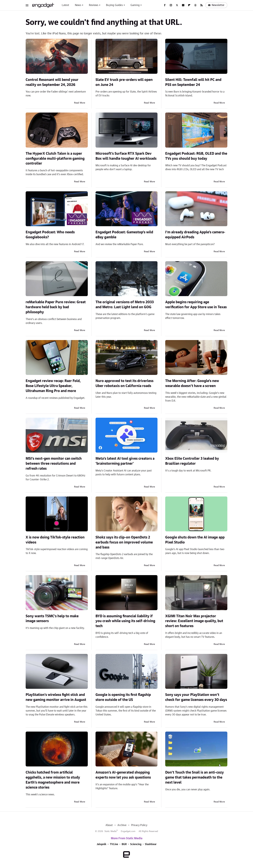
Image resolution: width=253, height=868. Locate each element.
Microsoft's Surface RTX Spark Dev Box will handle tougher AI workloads (126, 156)
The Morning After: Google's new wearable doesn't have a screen (192, 383)
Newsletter (216, 5)
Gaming (135, 5)
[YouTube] (183, 5)
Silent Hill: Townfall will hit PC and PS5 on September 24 (193, 82)
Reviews (94, 5)
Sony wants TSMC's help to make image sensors (52, 619)
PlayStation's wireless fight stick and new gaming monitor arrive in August (56, 697)
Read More (80, 103)
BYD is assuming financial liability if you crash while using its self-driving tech (125, 621)
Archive (122, 825)
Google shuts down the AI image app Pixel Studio (195, 540)
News (78, 5)
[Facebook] (165, 5)
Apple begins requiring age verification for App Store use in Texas (196, 305)
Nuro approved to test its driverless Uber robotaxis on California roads (124, 383)
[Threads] (195, 5)
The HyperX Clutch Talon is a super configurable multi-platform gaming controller (55, 159)
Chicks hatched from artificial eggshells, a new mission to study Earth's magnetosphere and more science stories (53, 780)
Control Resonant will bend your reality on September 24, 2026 (52, 82)
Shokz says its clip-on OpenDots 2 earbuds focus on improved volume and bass (124, 542)
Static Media (110, 831)
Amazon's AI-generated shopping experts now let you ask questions (123, 775)
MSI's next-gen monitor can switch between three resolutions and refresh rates (54, 464)
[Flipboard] (189, 5)
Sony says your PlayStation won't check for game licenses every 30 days (196, 697)
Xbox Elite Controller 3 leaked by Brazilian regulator (192, 461)
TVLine (114, 844)
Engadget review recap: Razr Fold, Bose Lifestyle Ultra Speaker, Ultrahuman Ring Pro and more (53, 386)
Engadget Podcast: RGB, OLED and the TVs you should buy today (196, 156)
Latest (65, 5)
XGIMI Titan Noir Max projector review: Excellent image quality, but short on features (194, 621)
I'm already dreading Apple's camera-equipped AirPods (195, 235)
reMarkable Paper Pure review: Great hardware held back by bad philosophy (56, 307)
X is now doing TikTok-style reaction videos (55, 540)
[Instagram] (171, 5)
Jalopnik (101, 844)
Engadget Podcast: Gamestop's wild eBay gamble (124, 235)
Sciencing (136, 844)
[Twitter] (177, 5)
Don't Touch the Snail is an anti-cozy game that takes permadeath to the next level (195, 777)
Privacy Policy (139, 825)
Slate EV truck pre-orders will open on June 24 (124, 82)
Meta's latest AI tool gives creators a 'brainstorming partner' (125, 461)
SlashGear (151, 844)
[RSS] (202, 5)
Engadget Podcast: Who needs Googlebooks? (50, 235)
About (109, 825)
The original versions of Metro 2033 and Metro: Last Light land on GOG (125, 305)
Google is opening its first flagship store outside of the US (123, 697)
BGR (124, 844)
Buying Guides (114, 5)
